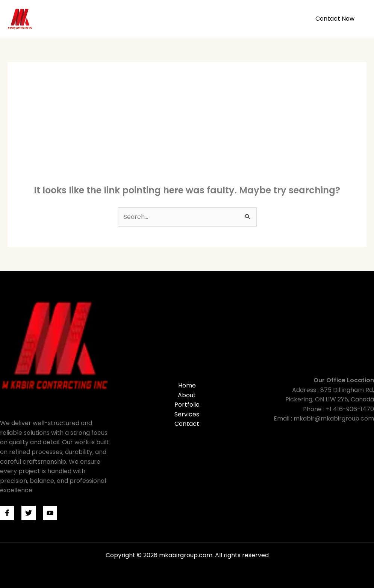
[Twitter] (29, 513)
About (207, 19)
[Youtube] (50, 513)
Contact (187, 424)
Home (177, 19)
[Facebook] (7, 513)
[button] (335, 19)
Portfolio (240, 19)
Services (277, 19)
